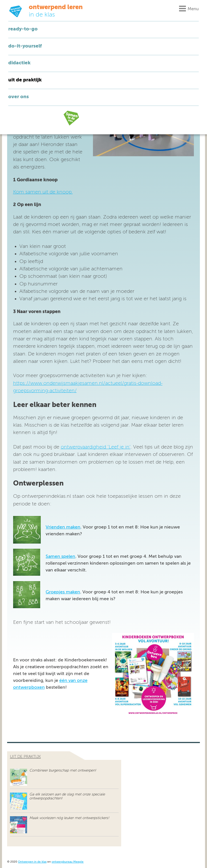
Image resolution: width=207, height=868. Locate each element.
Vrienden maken (63, 527)
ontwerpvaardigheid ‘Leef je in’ (96, 447)
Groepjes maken (63, 592)
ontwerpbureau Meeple (68, 862)
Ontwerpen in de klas (32, 862)
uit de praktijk (25, 757)
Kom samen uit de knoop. (43, 192)
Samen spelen (60, 557)
